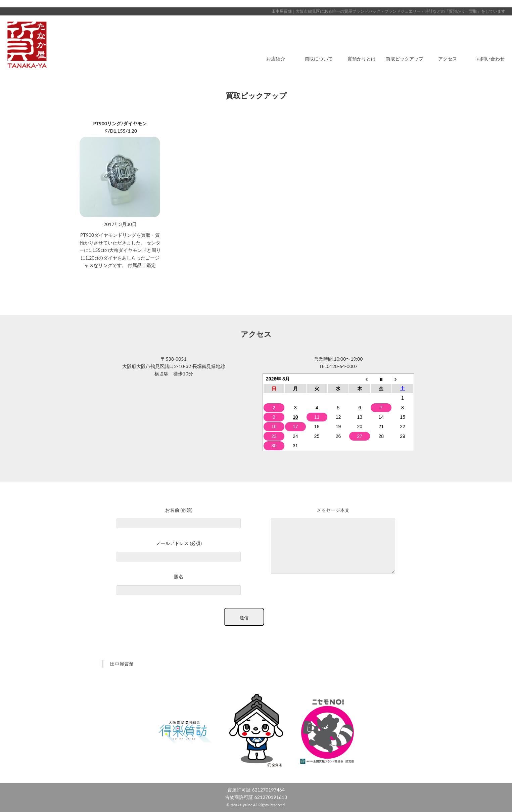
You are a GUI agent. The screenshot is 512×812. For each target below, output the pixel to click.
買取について (319, 59)
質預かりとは (362, 59)
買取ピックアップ (405, 59)
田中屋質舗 (122, 664)
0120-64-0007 (342, 366)
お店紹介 (276, 59)
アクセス (448, 59)
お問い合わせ (491, 59)
